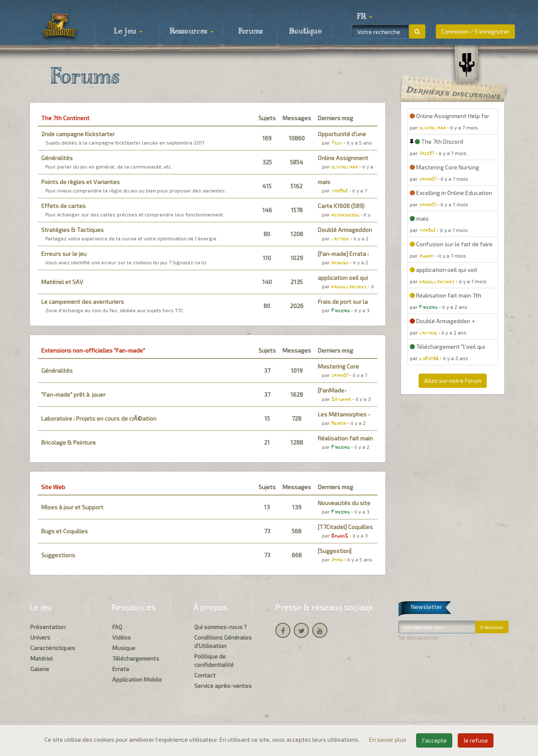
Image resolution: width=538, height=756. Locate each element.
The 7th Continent (65, 118)
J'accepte (434, 740)
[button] (364, 17)
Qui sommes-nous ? (220, 627)
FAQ (117, 627)
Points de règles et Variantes (80, 182)
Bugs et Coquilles (65, 531)
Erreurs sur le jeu (64, 254)
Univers (40, 637)
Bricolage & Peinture (69, 442)
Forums (251, 32)
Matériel (42, 658)
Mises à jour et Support (72, 507)
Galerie (40, 669)
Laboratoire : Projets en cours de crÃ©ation (99, 418)
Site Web (53, 487)
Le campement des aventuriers (83, 302)
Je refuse (476, 740)
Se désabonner (419, 637)
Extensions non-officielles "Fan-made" (93, 350)
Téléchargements (136, 658)
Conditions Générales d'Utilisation (223, 641)
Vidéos (121, 637)
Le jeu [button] (128, 32)
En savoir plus (388, 739)
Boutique (305, 32)
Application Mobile (137, 679)
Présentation (48, 627)
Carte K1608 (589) (341, 206)
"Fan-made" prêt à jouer (73, 394)
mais (324, 182)
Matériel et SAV (62, 282)
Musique (124, 648)
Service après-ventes (223, 686)
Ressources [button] (192, 32)
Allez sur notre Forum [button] (453, 381)
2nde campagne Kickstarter (78, 134)
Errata (121, 669)
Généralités (57, 158)
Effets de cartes (63, 206)
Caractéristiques (53, 648)
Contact (205, 675)
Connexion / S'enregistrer (475, 31)
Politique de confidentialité (214, 660)
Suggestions (58, 555)
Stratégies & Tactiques (73, 230)
